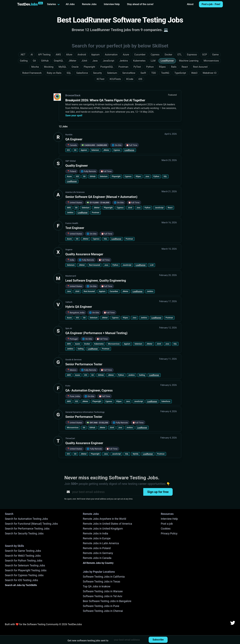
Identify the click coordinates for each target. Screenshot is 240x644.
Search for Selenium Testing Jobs (25, 565)
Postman (96, 213)
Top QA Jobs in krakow (97, 586)
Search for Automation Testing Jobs (26, 519)
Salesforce (166, 401)
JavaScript (159, 208)
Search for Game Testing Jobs (23, 551)
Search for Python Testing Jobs (24, 561)
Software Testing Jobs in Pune (101, 606)
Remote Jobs (89, 4)
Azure (69, 176)
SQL (165, 176)
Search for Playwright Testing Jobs (26, 570)
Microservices (114, 344)
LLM (152, 265)
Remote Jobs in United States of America (107, 524)
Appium (84, 150)
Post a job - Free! (211, 4)
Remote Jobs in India (95, 534)
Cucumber (114, 291)
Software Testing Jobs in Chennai (103, 611)
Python (156, 176)
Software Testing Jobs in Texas (101, 582)
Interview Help (112, 4)
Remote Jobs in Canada (97, 558)
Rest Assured (95, 265)
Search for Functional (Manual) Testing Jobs (31, 524)
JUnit (130, 208)
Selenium (95, 150)
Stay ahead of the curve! (140, 4)
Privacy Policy (169, 534)
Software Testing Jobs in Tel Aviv (102, 596)
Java (147, 176)
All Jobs (70, 4)
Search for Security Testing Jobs (24, 534)
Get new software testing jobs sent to (88, 641)
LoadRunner (129, 150)
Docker (87, 344)
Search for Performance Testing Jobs (27, 529)
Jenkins (70, 213)
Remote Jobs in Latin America (101, 543)
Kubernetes (99, 344)
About (190, 4)
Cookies (166, 529)
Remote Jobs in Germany (98, 553)
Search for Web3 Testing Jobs (23, 556)
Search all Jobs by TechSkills (21, 585)
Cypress (117, 150)
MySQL (136, 454)
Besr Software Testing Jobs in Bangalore (107, 601)
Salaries (52, 4)
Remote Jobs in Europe (97, 538)
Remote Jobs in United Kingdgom (103, 529)
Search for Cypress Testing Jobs (24, 575)
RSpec (138, 176)
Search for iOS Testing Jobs (22, 580)
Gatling (81, 349)
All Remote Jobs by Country (98, 563)
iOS (68, 150)
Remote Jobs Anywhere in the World (104, 519)
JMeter (106, 150)
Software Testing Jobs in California (104, 577)
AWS (69, 208)
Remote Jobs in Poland (97, 548)
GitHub (93, 176)
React (170, 208)
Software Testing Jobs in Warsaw (103, 591)
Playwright (116, 176)
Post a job (167, 524)
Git (75, 150)
